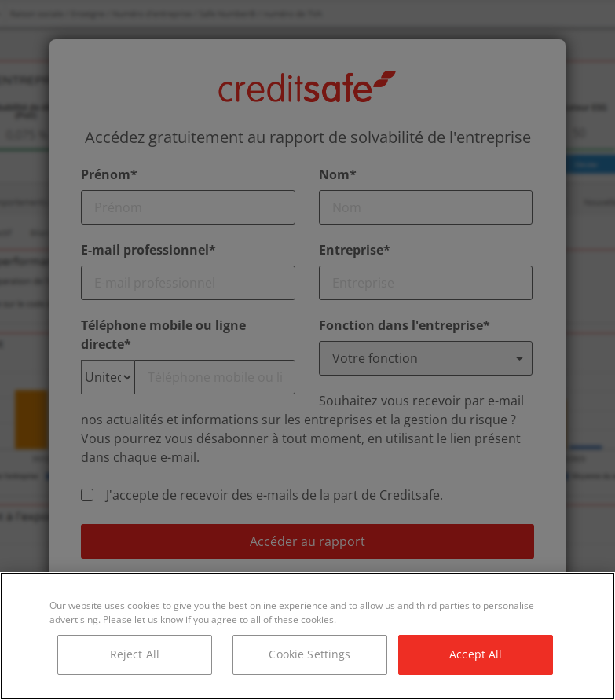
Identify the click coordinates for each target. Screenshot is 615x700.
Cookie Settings (309, 654)
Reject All (135, 654)
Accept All (476, 654)
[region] (307, 636)
